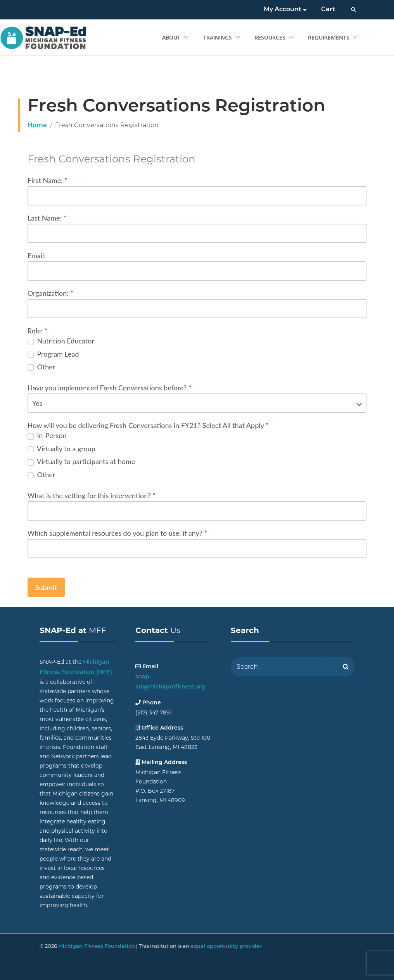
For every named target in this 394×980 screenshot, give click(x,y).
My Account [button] (288, 10)
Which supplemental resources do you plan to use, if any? (117, 533)
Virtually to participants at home (81, 461)
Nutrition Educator (61, 341)
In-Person (47, 435)
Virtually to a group (61, 449)
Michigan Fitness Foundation (97, 946)
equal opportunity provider (226, 946)
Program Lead (53, 354)
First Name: (48, 180)
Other (41, 367)
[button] (354, 10)
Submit (46, 587)
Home (37, 126)
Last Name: (47, 218)
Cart (329, 10)
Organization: (50, 293)
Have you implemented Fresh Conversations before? (110, 388)
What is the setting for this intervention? (92, 495)
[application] (192, 38)
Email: (37, 255)
